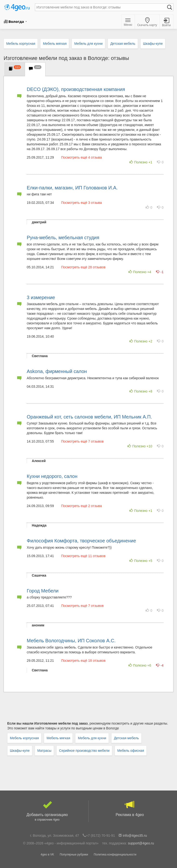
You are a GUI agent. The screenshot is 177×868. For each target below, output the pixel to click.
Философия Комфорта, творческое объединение (81, 541)
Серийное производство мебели (84, 751)
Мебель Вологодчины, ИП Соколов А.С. (71, 641)
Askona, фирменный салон (57, 371)
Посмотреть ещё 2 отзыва (82, 506)
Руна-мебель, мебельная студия (63, 238)
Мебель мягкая (58, 738)
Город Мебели (43, 591)
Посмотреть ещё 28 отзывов (83, 267)
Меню (128, 23)
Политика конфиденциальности (115, 855)
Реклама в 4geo (130, 809)
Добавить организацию (47, 811)
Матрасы (44, 751)
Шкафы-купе (20, 751)
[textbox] (102, 7)
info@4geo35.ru (135, 836)
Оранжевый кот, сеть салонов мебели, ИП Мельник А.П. (89, 417)
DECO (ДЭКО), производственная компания (76, 89)
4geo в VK (47, 855)
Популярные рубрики (74, 855)
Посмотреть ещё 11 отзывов (83, 556)
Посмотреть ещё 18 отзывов (83, 661)
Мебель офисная (131, 751)
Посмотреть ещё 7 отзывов (82, 441)
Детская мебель (126, 738)
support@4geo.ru (141, 843)
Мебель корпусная (24, 738)
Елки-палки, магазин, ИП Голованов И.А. (72, 188)
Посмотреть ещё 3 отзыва (82, 203)
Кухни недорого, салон (52, 476)
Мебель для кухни (92, 738)
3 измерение (41, 297)
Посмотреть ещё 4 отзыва (82, 157)
